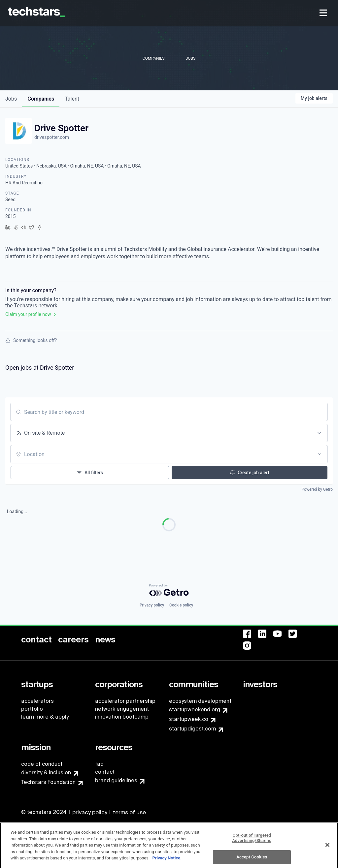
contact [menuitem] (105, 772)
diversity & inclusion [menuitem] (46, 773)
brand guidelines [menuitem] (116, 780)
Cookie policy (181, 605)
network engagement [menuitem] (122, 709)
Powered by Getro (317, 489)
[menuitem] (324, 13)
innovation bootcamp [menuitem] (122, 717)
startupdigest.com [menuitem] (192, 729)
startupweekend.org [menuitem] (195, 710)
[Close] (327, 848)
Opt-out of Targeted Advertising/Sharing (252, 840)
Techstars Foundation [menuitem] (48, 782)
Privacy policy (152, 605)
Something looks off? (31, 340)
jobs (11, 99)
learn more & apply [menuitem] (45, 717)
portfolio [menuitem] (32, 709)
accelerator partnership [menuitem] (125, 701)
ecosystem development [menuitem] (200, 701)
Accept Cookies (252, 860)
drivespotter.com (52, 137)
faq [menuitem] (99, 764)
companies (41, 99)
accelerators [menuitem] (37, 701)
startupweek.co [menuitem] (189, 719)
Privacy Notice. (167, 861)
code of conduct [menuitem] (42, 764)
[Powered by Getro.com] (169, 590)
